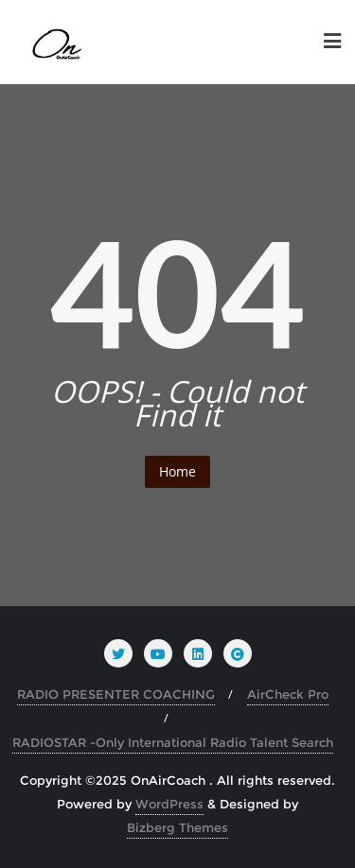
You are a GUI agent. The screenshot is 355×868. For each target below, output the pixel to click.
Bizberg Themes (177, 827)
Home (177, 471)
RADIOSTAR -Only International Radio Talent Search (173, 742)
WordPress (169, 804)
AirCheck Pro (288, 694)
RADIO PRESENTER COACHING (116, 694)
